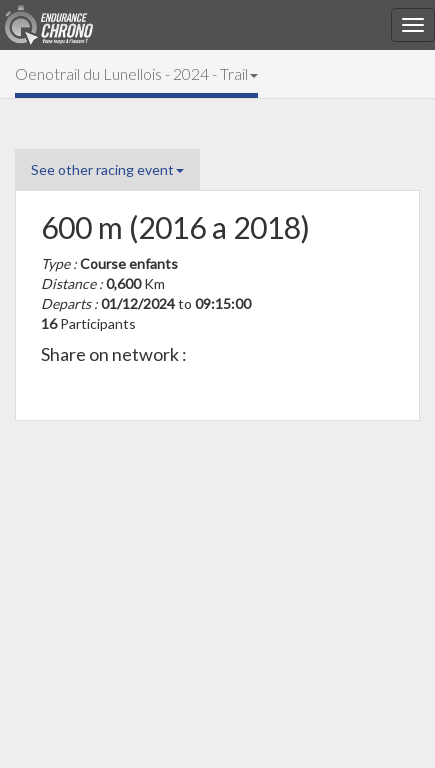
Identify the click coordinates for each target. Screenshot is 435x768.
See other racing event (107, 169)
